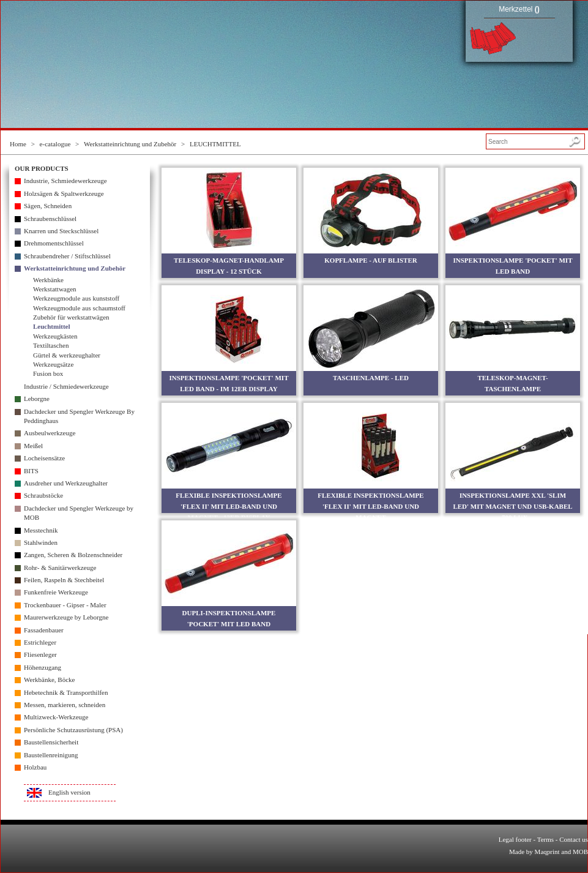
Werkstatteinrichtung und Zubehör (130, 144)
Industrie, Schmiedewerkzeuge (65, 181)
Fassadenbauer (44, 630)
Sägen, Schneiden (48, 206)
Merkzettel (519, 9)
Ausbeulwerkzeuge (50, 433)
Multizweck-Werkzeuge (56, 717)
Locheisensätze (44, 458)
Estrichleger (40, 642)
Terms (545, 839)
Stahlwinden (41, 542)
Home (18, 144)
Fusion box (48, 373)
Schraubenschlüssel (50, 219)
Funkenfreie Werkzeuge (56, 592)
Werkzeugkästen (55, 336)
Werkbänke (48, 280)
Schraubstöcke (43, 495)
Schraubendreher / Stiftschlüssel (67, 256)
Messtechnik (41, 530)
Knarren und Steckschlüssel (61, 231)
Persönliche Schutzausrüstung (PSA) (73, 730)
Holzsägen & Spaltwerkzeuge (64, 193)
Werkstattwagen (55, 289)
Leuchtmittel (51, 326)
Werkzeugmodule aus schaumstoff (79, 308)
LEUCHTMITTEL (215, 144)
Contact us (574, 839)
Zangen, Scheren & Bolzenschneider (73, 555)
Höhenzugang (43, 667)
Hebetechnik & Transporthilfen (66, 692)
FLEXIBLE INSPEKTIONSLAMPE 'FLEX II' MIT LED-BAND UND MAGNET (370, 506)
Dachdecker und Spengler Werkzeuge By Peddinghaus (79, 416)
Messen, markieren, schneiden (65, 705)
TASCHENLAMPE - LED (371, 378)
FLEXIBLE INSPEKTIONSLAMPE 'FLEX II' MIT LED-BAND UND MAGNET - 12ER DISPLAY (229, 506)
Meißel (33, 446)
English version (69, 792)
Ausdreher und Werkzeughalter (66, 483)
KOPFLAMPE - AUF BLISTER (370, 260)
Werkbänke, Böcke (49, 680)
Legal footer (515, 839)
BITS (31, 471)
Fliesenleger (40, 654)
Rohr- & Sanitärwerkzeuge (60, 568)
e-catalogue (55, 144)
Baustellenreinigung (51, 755)
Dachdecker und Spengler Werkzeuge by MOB (79, 513)
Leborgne (37, 399)
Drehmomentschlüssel (54, 243)
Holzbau (35, 767)
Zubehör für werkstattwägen (71, 317)
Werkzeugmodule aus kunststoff (76, 298)
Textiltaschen (51, 345)
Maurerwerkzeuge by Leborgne (66, 617)
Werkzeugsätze (53, 364)
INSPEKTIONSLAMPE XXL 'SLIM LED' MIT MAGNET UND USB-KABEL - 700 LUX (512, 506)
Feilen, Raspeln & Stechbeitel (64, 580)
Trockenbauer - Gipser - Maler (65, 605)
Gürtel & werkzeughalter (67, 355)
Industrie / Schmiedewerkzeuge (66, 386)
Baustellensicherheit (51, 742)
